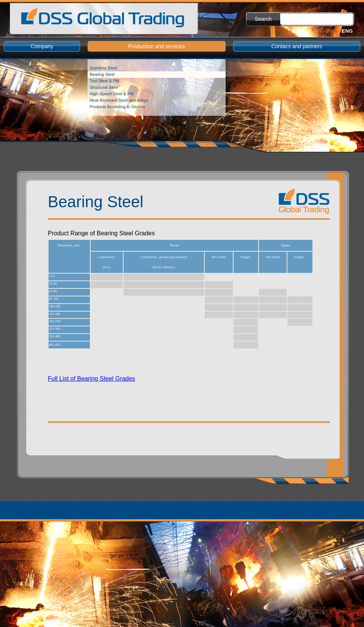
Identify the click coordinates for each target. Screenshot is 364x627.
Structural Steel (104, 87)
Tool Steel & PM (104, 81)
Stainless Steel (103, 68)
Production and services (156, 46)
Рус (332, 31)
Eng (347, 31)
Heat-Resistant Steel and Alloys (119, 100)
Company (42, 46)
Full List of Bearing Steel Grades (91, 379)
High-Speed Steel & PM (111, 94)
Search (263, 19)
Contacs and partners (297, 46)
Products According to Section (117, 107)
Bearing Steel (102, 74)
